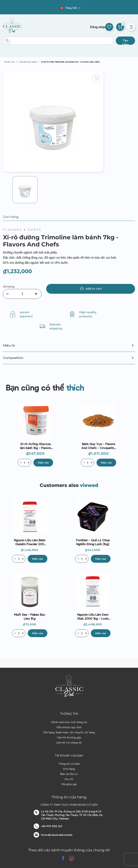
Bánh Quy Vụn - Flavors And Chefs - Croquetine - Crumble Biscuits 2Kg (99, 446)
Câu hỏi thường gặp (69, 737)
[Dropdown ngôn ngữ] (71, 8)
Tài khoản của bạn (69, 755)
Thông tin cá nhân (69, 764)
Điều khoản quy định (69, 727)
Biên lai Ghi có (69, 774)
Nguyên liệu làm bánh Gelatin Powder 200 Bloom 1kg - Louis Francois (30, 542)
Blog (58, 9)
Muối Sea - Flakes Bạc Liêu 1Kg (30, 616)
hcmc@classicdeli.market (57, 835)
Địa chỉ (69, 779)
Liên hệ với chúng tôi (69, 742)
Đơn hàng (69, 769)
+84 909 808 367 (52, 826)
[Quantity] (24, 463)
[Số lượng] (22, 294)
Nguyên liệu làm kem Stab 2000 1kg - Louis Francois (93, 616)
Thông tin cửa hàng (69, 797)
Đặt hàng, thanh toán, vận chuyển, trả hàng (69, 732)
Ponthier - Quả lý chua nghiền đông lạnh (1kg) (93, 542)
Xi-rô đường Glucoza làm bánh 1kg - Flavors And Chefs (35, 446)
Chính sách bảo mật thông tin (69, 722)
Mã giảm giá (69, 784)
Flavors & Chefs (22, 230)
